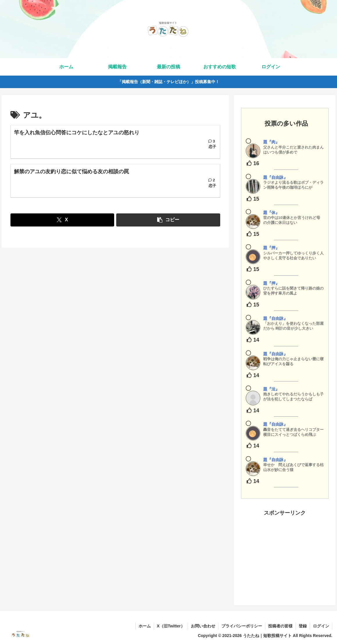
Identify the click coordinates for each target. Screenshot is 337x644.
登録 (303, 626)
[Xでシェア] (62, 220)
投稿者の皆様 (280, 626)
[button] (168, 220)
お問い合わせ (203, 626)
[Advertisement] (285, 554)
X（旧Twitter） (171, 626)
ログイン (321, 626)
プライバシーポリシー (242, 626)
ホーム (145, 626)
